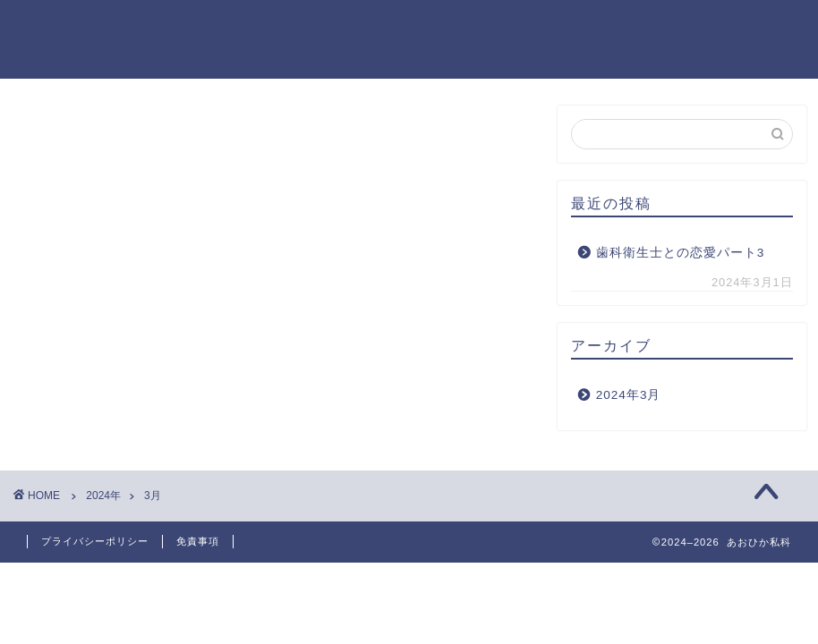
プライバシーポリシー (95, 541)
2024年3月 (629, 395)
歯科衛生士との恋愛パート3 (681, 253)
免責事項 (198, 541)
